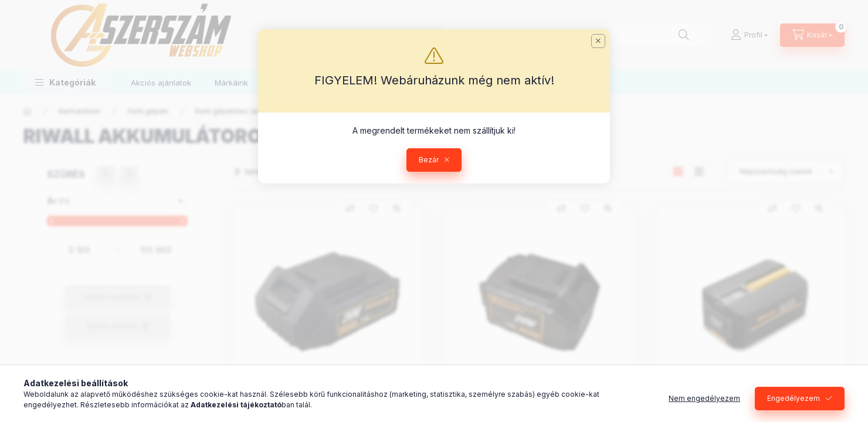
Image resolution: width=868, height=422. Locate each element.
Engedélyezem (794, 398)
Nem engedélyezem (704, 398)
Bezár (429, 160)
